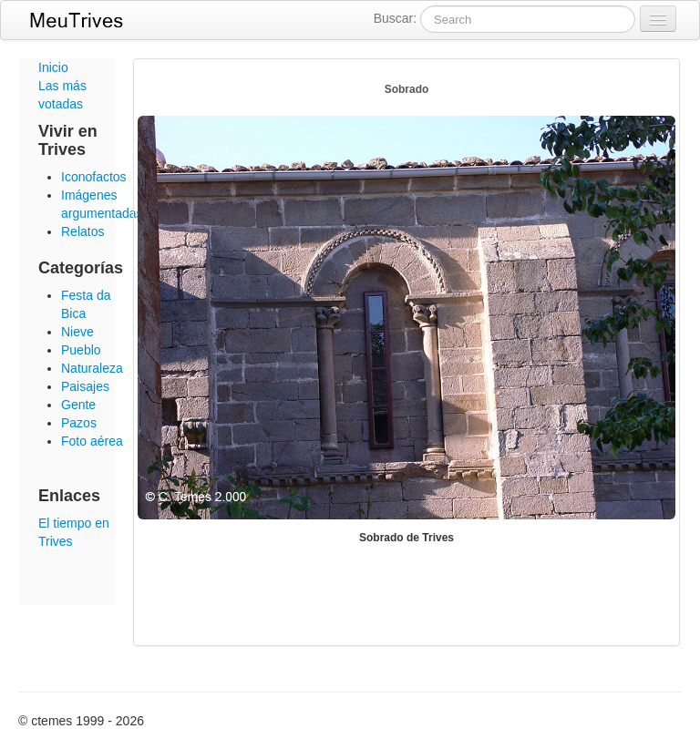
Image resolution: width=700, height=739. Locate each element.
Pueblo (81, 350)
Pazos (79, 423)
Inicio (53, 67)
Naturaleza (92, 368)
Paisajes (85, 386)
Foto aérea (92, 441)
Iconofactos (94, 177)
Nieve (77, 332)
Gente (78, 405)
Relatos (82, 231)
